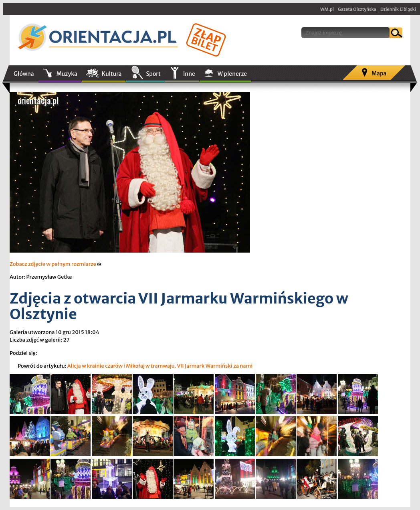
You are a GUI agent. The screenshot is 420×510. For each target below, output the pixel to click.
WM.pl (327, 9)
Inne (189, 74)
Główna (24, 74)
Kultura (112, 74)
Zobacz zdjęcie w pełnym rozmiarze (56, 264)
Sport (153, 74)
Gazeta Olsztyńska (357, 9)
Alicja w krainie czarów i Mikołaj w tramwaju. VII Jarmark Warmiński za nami (160, 366)
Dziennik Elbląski (398, 9)
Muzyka (67, 74)
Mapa (379, 73)
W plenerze (232, 74)
